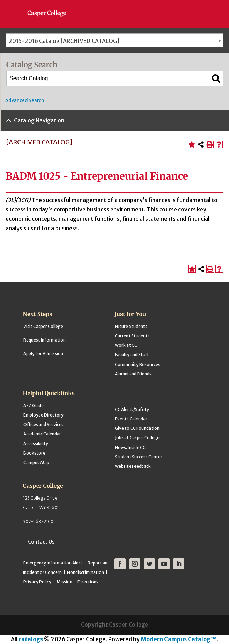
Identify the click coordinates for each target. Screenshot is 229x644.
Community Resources (138, 364)
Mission (64, 582)
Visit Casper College (43, 326)
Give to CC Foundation (137, 428)
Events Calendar (131, 419)
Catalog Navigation (39, 120)
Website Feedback (133, 466)
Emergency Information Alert (53, 563)
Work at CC (126, 345)
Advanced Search (25, 100)
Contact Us (41, 542)
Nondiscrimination (86, 572)
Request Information (45, 340)
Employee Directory (43, 415)
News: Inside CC (130, 447)
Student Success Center (139, 457)
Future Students (131, 326)
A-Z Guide (34, 406)
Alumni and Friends (133, 374)
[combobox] (114, 40)
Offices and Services (43, 424)
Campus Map (36, 462)
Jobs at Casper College (137, 438)
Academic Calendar (42, 434)
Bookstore (34, 453)
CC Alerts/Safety (132, 409)
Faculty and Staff (132, 355)
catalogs (31, 639)
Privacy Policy (37, 582)
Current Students (132, 336)
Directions (88, 582)
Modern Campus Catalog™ (179, 639)
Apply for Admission (43, 354)
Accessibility (36, 444)
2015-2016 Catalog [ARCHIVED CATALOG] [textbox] (64, 41)
